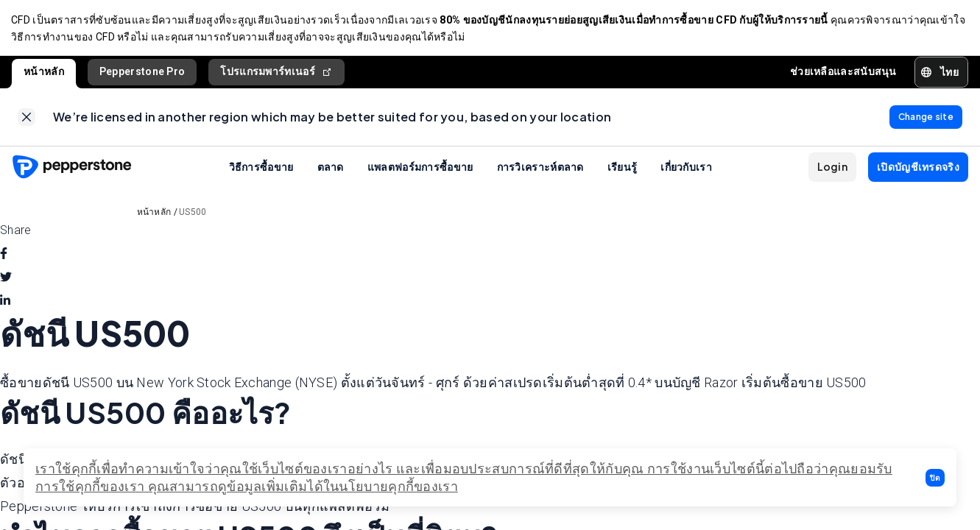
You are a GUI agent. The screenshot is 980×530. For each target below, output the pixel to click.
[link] (27, 119)
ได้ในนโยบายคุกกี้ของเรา (383, 486)
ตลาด (331, 169)
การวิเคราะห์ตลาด (540, 169)
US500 (193, 215)
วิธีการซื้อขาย (261, 169)
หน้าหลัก (44, 73)
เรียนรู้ (623, 169)
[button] (935, 478)
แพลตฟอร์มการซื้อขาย (420, 169)
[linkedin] (5, 304)
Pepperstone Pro (142, 73)
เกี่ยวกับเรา (686, 169)
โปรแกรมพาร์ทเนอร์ (276, 73)
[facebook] (4, 257)
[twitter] (6, 280)
